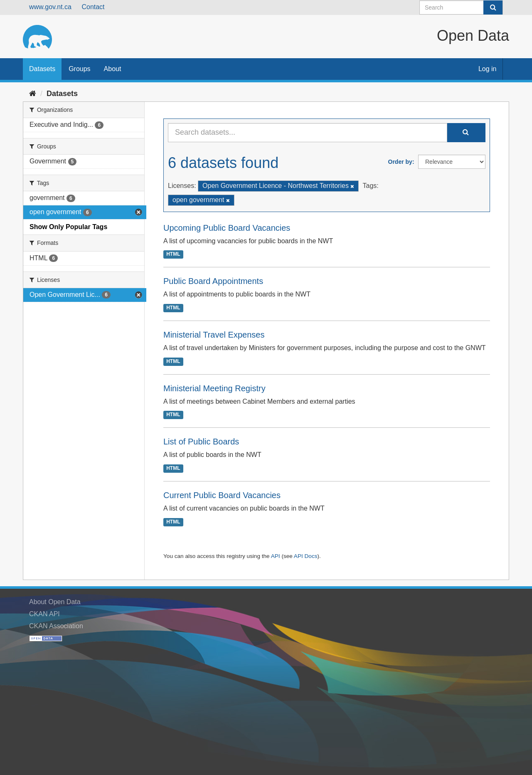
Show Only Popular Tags (68, 227)
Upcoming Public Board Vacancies (227, 228)
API (276, 556)
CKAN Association (56, 626)
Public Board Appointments (213, 281)
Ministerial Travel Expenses (214, 335)
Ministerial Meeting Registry (214, 388)
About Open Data (55, 602)
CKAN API (44, 614)
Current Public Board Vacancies (222, 495)
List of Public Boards (201, 442)
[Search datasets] (461, 7)
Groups (79, 69)
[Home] (33, 94)
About (113, 69)
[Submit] (493, 7)
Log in (488, 69)
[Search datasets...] (308, 133)
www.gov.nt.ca (50, 7)
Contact (93, 7)
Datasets (42, 69)
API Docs (306, 556)
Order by (400, 162)
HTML (173, 254)
